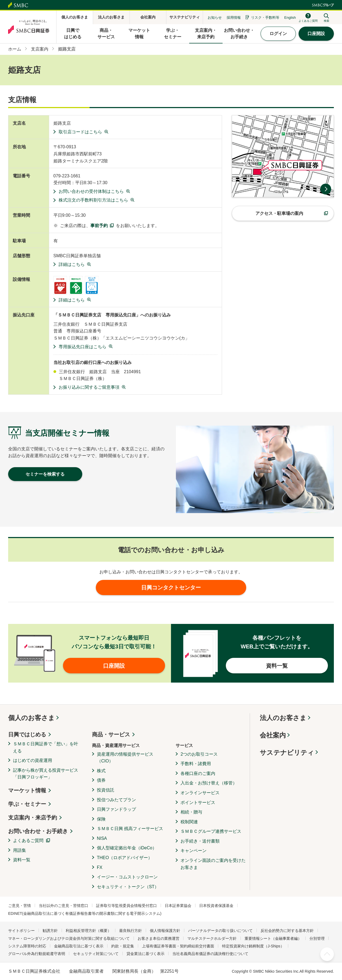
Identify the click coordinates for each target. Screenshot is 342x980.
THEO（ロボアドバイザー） (125, 858)
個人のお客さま (31, 718)
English (290, 18)
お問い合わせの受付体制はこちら (91, 191)
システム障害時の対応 (27, 946)
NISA (102, 838)
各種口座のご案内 (198, 773)
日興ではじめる (27, 734)
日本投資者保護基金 (216, 906)
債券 (101, 780)
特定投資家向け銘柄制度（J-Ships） (253, 946)
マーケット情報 (27, 790)
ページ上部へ (327, 954)
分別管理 (317, 938)
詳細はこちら (72, 264)
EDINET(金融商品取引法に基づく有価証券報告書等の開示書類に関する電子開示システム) (85, 913)
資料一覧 (22, 860)
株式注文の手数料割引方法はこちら (93, 200)
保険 (101, 819)
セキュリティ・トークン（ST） (128, 887)
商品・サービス (111, 734)
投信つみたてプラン (116, 800)
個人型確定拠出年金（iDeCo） (127, 848)
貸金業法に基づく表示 (145, 954)
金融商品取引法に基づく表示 (79, 946)
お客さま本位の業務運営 (159, 938)
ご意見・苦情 (20, 906)
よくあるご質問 (28, 841)
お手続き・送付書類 (200, 841)
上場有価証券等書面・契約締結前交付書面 (178, 946)
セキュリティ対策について (96, 954)
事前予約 (99, 226)
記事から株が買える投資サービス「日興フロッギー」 (46, 774)
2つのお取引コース (199, 754)
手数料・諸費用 (196, 764)
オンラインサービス (200, 793)
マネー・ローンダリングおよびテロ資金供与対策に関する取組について (69, 938)
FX (100, 867)
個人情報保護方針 (165, 931)
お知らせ (215, 18)
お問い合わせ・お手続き (38, 831)
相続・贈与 (191, 812)
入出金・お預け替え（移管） (209, 783)
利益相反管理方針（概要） (88, 931)
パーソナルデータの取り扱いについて (220, 931)
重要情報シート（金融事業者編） (273, 938)
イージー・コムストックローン (127, 877)
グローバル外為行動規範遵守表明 (37, 954)
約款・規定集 (123, 946)
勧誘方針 (50, 931)
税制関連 (189, 822)
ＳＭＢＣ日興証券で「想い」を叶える (46, 747)
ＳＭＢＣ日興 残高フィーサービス (130, 829)
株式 (101, 771)
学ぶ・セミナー (27, 804)
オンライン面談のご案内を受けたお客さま (213, 864)
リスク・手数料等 (265, 18)
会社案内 (273, 735)
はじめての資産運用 (33, 760)
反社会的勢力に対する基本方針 (287, 931)
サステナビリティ (287, 753)
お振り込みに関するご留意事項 (89, 387)
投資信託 (106, 790)
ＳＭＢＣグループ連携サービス (211, 831)
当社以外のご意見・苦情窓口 (64, 906)
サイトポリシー (21, 931)
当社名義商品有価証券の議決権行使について (210, 954)
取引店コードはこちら (80, 132)
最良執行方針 (131, 931)
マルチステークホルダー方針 (212, 938)
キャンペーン (194, 851)
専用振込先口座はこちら (83, 347)
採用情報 (234, 18)
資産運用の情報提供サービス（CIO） (125, 758)
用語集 (20, 850)
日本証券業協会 (178, 906)
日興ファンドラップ (116, 809)
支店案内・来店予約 (33, 818)
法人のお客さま (283, 718)
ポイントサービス (198, 802)
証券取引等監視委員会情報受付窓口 (126, 906)
